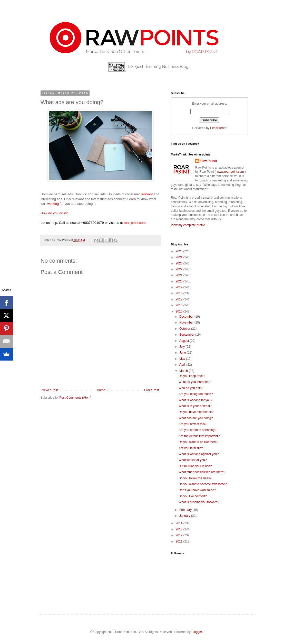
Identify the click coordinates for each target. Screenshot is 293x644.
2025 (180, 251)
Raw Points (209, 161)
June (183, 353)
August (185, 341)
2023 (180, 263)
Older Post (152, 390)
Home (101, 390)
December (187, 317)
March (184, 371)
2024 (180, 257)
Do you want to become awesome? (203, 484)
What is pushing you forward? (199, 502)
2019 (180, 287)
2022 (180, 269)
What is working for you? (195, 400)
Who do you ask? (191, 388)
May (183, 359)
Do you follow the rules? (195, 478)
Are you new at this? (193, 424)
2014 (180, 523)
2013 (180, 529)
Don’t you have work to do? (197, 490)
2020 (180, 281)
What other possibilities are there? (202, 472)
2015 (180, 311)
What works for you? (193, 460)
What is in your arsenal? (195, 406)
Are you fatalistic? (191, 448)
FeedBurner (218, 128)
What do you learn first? (195, 382)
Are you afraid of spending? (197, 430)
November (187, 323)
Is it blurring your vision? (195, 466)
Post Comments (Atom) (75, 398)
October (185, 329)
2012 (180, 535)
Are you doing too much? (196, 394)
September (187, 335)
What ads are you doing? (196, 418)
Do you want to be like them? (198, 442)
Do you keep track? (192, 376)
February (186, 510)
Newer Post (50, 390)
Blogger (197, 632)
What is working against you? (199, 454)
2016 (180, 305)
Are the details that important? (199, 436)
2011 (180, 541)
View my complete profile (188, 225)
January (185, 516)
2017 (180, 299)
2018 (180, 293)
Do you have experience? (196, 412)
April (183, 365)
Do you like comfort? (193, 496)
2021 (180, 275)
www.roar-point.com (230, 172)
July (183, 347)
